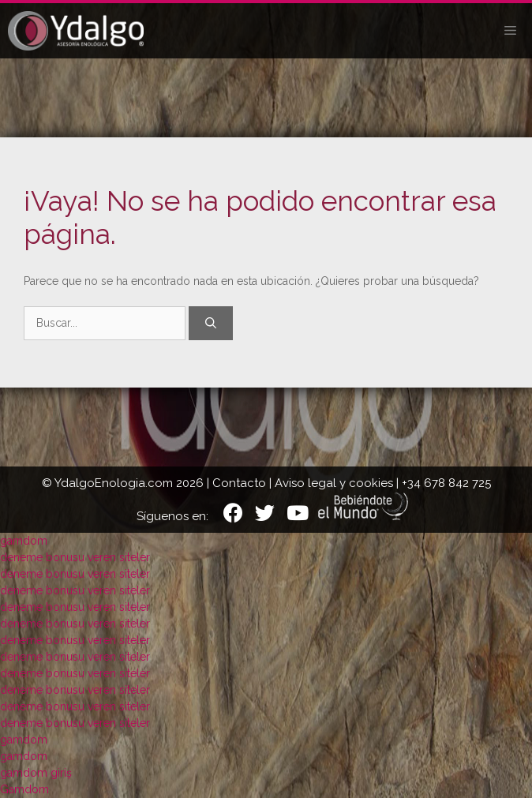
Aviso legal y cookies (334, 483)
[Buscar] (211, 323)
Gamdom (24, 789)
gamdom (24, 541)
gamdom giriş (36, 773)
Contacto (239, 483)
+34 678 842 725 (446, 483)
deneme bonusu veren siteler (75, 557)
